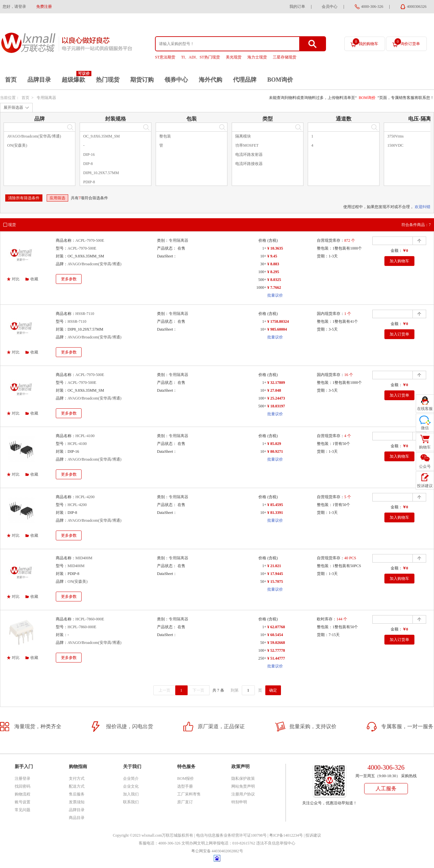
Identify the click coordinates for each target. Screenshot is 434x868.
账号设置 (23, 802)
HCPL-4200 (85, 497)
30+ (263, 264)
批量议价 (275, 295)
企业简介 (131, 778)
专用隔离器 (46, 98)
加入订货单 (399, 334)
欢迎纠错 (423, 207)
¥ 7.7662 (274, 287)
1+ (264, 248)
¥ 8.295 (273, 272)
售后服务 (77, 794)
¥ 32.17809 (276, 383)
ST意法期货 (165, 57)
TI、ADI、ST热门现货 (201, 57)
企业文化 (131, 786)
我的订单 (297, 7)
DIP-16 (89, 155)
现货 (12, 225)
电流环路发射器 (249, 155)
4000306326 (417, 7)
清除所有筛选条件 (24, 198)
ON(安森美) (17, 145)
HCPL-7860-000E (90, 619)
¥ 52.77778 (276, 650)
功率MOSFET (247, 145)
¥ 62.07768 (276, 627)
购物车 (425, 447)
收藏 (34, 279)
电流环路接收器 (249, 164)
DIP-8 (88, 164)
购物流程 (23, 794)
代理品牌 (245, 80)
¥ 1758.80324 (278, 321)
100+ (262, 272)
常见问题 (23, 810)
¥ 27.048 (274, 390)
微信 (425, 428)
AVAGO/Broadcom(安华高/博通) (34, 136)
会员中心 (330, 7)
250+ (262, 658)
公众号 (425, 467)
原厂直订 (185, 802)
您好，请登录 (14, 7)
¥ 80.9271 (275, 451)
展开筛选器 (13, 107)
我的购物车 (365, 42)
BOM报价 (186, 778)
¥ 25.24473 (276, 398)
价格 (262, 240)
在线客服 (425, 409)
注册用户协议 (243, 794)
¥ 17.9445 (275, 574)
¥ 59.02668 (276, 643)
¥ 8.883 (273, 264)
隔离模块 (243, 136)
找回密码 (23, 786)
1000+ (261, 287)
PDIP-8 (89, 182)
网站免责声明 (243, 786)
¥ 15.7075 (275, 581)
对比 (16, 279)
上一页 (164, 690)
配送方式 (77, 786)
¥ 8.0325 (274, 280)
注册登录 (23, 778)
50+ (263, 581)
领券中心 (176, 80)
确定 (273, 690)
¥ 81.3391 (275, 513)
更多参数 (69, 279)
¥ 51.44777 (276, 658)
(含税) (272, 240)
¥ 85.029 (274, 444)
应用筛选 (57, 198)
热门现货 (108, 80)
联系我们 (131, 802)
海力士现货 (257, 57)
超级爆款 (73, 80)
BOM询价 (280, 80)
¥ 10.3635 (275, 248)
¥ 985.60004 (277, 329)
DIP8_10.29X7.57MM (101, 173)
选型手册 (185, 786)
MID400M (84, 558)
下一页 (198, 690)
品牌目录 (39, 80)
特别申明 (239, 802)
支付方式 (77, 778)
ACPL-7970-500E (90, 240)
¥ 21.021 (274, 566)
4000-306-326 (372, 7)
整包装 (165, 136)
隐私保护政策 (243, 778)
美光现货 (234, 57)
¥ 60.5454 (275, 635)
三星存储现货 (285, 57)
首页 (11, 80)
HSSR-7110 (85, 314)
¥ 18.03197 (276, 406)
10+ (263, 256)
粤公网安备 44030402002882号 (217, 851)
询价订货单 (407, 42)
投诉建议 (313, 835)
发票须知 (77, 802)
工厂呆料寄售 (189, 794)
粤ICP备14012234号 (286, 835)
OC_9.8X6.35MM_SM (101, 136)
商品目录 (77, 818)
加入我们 (131, 794)
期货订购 (142, 80)
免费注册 (44, 7)
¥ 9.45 (272, 256)
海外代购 (210, 80)
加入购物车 (399, 261)
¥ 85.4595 (275, 505)
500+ (262, 280)
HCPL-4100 (85, 436)
